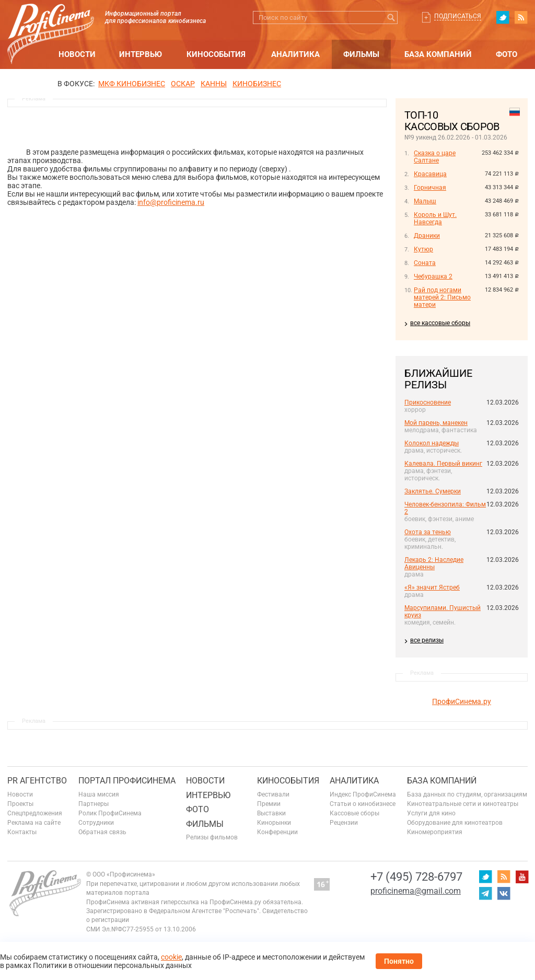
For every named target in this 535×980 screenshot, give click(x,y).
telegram (485, 893)
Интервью (141, 54)
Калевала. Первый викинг (443, 464)
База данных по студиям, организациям (467, 794)
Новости (77, 54)
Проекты (20, 804)
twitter (503, 17)
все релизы (427, 640)
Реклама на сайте (34, 823)
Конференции (277, 832)
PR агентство (37, 781)
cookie (171, 957)
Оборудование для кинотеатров (455, 823)
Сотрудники (96, 823)
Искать (391, 18)
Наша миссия (99, 794)
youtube (522, 877)
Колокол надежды (432, 443)
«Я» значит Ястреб (432, 587)
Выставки (271, 813)
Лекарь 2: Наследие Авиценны (434, 563)
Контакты (22, 832)
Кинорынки (274, 823)
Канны (214, 84)
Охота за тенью (428, 532)
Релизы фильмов (212, 837)
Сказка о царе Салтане (435, 157)
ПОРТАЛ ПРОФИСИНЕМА (127, 781)
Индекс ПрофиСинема (363, 794)
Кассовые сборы (354, 813)
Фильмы (361, 54)
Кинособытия (216, 54)
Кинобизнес (257, 84)
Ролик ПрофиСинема (110, 813)
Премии (269, 804)
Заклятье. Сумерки (433, 491)
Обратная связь (102, 832)
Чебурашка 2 (433, 276)
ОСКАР (183, 84)
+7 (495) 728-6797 (416, 877)
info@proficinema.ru (171, 202)
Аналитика (295, 54)
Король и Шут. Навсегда (435, 218)
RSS (521, 17)
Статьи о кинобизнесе (363, 804)
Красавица (430, 174)
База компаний (438, 54)
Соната (425, 263)
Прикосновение (428, 402)
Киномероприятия (435, 832)
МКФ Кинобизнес (132, 84)
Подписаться (458, 16)
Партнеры (94, 804)
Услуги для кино (431, 813)
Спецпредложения (35, 813)
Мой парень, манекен (436, 423)
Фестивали (273, 794)
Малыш (425, 201)
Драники (427, 236)
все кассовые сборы (440, 323)
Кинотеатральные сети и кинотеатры (463, 804)
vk (504, 893)
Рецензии (344, 823)
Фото (507, 54)
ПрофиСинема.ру (462, 701)
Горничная (430, 188)
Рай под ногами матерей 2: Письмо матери (442, 297)
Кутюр (423, 249)
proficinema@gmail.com (416, 891)
